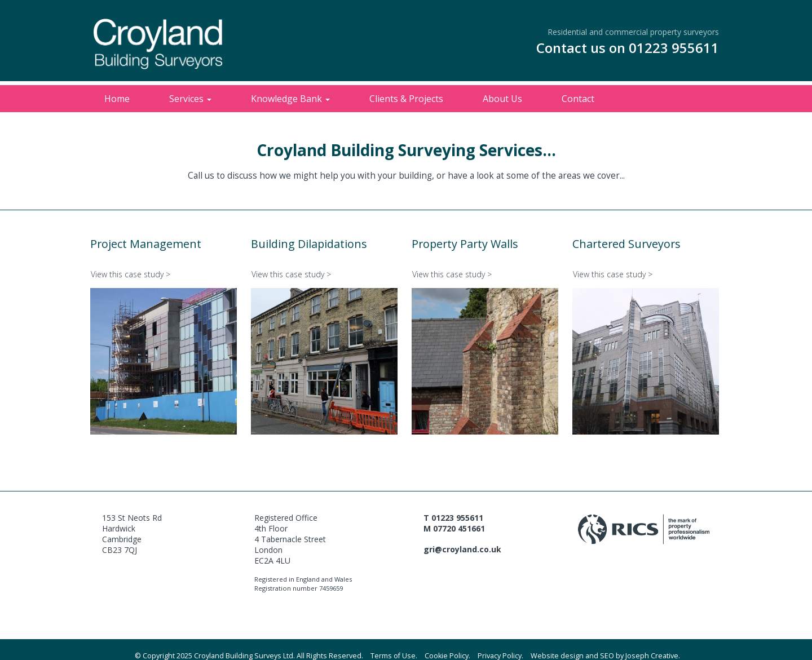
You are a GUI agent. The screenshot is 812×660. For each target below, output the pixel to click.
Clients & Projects (406, 99)
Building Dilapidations (309, 244)
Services (190, 99)
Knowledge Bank (290, 99)
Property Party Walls (465, 244)
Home (117, 99)
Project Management (146, 244)
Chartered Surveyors (626, 244)
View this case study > (131, 274)
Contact (578, 99)
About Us (502, 99)
